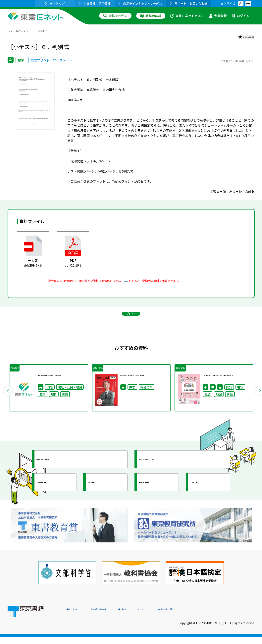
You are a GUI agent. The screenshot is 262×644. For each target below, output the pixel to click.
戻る (131, 328)
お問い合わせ (164, 617)
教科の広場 (151, 16)
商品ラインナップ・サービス (140, 3)
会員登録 (218, 16)
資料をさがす (115, 16)
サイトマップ (195, 617)
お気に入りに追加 (237, 39)
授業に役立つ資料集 (59, 484)
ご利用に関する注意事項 (125, 617)
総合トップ (55, 3)
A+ (248, 3)
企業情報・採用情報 (95, 3)
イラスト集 (205, 506)
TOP (11, 31)
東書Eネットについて (81, 617)
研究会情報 (103, 506)
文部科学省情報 (55, 506)
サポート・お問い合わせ (189, 3)
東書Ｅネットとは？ (187, 16)
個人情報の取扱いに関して (236, 617)
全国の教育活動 (157, 506)
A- (241, 3)
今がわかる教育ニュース (164, 484)
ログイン (240, 16)
